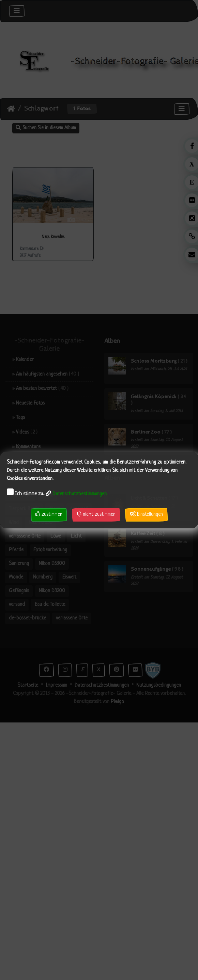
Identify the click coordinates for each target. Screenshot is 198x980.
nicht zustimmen (96, 514)
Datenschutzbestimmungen (80, 494)
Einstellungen (146, 514)
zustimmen (49, 514)
